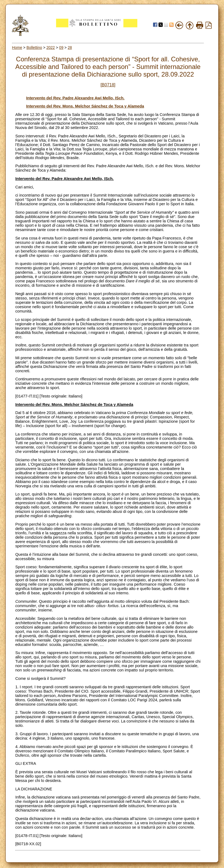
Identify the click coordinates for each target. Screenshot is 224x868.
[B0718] (108, 85)
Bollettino (34, 48)
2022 (51, 48)
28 (70, 48)
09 (61, 48)
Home (17, 48)
